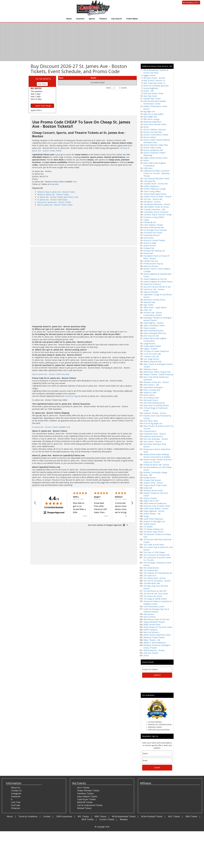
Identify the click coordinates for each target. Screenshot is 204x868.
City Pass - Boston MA (153, 199)
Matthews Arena (150, 369)
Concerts (80, 19)
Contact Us (16, 791)
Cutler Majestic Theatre (153, 225)
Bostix (146, 127)
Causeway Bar (149, 181)
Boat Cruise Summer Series (155, 124)
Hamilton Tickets (85, 793)
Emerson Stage (150, 243)
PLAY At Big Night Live (153, 423)
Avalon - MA (149, 91)
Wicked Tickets (84, 808)
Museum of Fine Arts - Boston (156, 382)
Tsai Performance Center (154, 606)
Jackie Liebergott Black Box (155, 333)
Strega (146, 516)
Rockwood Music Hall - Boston (156, 465)
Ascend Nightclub (151, 88)
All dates (36, 88)
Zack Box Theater (151, 653)
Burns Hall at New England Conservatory (155, 164)
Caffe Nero (148, 168)
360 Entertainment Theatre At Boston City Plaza (156, 71)
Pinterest (16, 808)
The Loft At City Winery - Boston (157, 581)
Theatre (103, 19)
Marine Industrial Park (153, 362)
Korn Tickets (83, 788)
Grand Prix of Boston (152, 284)
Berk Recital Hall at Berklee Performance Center (155, 102)
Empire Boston (150, 246)
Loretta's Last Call (151, 356)
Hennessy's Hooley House (154, 300)
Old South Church (151, 400)
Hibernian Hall (149, 302)
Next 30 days (36, 99)
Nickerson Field (150, 392)
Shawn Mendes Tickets (88, 791)
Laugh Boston (149, 344)
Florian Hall (148, 253)
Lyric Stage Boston (151, 359)
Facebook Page (71, 396)
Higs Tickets (148, 305)
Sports (92, 19)
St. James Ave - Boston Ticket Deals (52, 200)
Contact (47, 816)
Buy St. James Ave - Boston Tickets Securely (51, 374)
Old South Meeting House (154, 403)
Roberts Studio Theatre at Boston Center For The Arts (158, 461)
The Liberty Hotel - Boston (155, 578)
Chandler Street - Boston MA (155, 184)
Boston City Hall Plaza (153, 132)
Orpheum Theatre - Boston (155, 413)
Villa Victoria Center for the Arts (156, 619)
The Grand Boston (151, 568)
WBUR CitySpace (150, 630)
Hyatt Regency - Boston (153, 323)
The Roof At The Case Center (156, 594)
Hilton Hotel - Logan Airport (155, 307)
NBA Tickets (100, 816)
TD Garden (148, 527)
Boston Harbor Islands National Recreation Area (157, 141)
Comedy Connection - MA (154, 209)
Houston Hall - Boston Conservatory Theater (153, 314)
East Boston (149, 238)
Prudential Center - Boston (155, 434)
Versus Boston (150, 617)
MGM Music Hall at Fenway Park (157, 372)
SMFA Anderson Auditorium (155, 503)
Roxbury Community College (155, 472)
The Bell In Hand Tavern (153, 532)
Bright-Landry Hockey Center (155, 158)
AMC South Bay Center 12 (154, 83)
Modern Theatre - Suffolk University (158, 374)
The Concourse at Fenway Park (157, 555)
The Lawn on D (150, 576)
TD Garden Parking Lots (153, 529)
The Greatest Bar (151, 570)
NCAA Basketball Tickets (124, 816)
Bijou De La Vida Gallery (153, 114)
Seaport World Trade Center (155, 485)
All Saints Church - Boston (154, 78)
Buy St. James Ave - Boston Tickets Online (55, 205)
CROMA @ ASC (150, 222)
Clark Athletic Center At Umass (156, 207)
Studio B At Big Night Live (154, 521)
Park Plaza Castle (151, 421)
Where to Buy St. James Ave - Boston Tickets (56, 192)
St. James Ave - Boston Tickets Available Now (51, 427)
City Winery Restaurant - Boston (157, 204)
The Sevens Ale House (153, 596)
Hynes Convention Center (154, 325)
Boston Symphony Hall (153, 150)
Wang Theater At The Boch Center (158, 627)
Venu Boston (149, 614)
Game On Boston (151, 266)
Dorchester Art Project (153, 233)
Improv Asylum (150, 328)
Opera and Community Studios (156, 405)
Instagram (16, 793)
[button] (35, 503)
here (125, 332)
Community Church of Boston (156, 212)
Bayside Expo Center (152, 99)
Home (69, 19)
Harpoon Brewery (151, 292)
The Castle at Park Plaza (154, 545)
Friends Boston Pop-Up (153, 264)
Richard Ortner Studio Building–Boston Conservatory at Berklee (157, 456)
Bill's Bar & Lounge (151, 119)
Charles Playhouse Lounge (155, 189)
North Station (149, 395)
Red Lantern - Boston (152, 441)
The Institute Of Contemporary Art (158, 573)
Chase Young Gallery (152, 191)
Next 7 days (36, 96)
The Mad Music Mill (152, 583)
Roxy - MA (148, 475)
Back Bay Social (150, 96)
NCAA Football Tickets (152, 816)
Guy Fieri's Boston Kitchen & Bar (157, 287)
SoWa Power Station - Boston (156, 509)
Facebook (16, 796)
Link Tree (16, 802)
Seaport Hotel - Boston (153, 483)
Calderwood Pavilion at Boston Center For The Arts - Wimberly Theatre (156, 173)
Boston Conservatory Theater (156, 135)
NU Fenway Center (151, 398)
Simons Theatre (150, 498)
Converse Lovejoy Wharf (154, 217)
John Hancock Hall (151, 336)
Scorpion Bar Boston (152, 480)
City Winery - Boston (152, 202)
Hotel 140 (147, 310)
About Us (16, 788)
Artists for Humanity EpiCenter (156, 86)
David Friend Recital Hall (153, 227)
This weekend (36, 91)
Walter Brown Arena (152, 625)
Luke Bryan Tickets (86, 799)
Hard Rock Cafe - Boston (154, 289)
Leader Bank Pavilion (152, 346)
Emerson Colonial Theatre (154, 240)
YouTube (16, 805)
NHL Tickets (174, 816)
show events (117, 88)
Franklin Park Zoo (151, 261)
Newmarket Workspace (153, 387)
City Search (116, 19)
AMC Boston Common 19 (154, 81)
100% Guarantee (64, 816)
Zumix (146, 655)
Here (75, 182)
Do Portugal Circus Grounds (155, 230)
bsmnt (146, 160)
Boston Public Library (152, 148)
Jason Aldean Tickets (87, 796)
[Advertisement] (84, 225)
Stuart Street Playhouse (153, 519)
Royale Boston (150, 478)
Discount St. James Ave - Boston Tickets (54, 202)
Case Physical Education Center (157, 178)
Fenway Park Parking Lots (154, 251)
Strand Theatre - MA (152, 514)
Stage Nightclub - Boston (154, 511)
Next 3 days (36, 94)
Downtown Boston (151, 235)
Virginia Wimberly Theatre (154, 622)
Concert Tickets (107, 819)
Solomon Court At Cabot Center (157, 506)
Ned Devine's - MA (151, 385)
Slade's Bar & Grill (151, 501)
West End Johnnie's (151, 632)
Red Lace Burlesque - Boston (156, 439)
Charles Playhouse (151, 186)
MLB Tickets (88, 819)
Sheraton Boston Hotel (153, 490)
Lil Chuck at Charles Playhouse (156, 351)
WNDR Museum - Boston (154, 650)
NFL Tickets (83, 816)
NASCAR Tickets (85, 802)
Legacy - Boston (150, 349)
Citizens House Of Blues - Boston (157, 197)
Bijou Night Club (150, 117)
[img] (54, 503)
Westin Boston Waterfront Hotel (157, 635)
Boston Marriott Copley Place (156, 145)
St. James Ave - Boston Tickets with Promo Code (58, 197)
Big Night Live (149, 111)
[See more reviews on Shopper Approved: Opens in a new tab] (105, 525)
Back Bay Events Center (153, 93)
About (10, 816)
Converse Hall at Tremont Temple (158, 215)
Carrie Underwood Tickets (90, 805)
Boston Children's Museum (155, 129)
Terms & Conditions (28, 816)
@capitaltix (54, 184)
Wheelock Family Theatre (154, 637)
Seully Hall (148, 488)
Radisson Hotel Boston (153, 436)
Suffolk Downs (149, 524)
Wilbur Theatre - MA (152, 640)
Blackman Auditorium (152, 122)
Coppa (146, 220)
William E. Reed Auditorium (155, 643)
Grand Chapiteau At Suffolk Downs (158, 282)
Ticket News (132, 19)
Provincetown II (150, 431)
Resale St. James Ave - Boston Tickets (53, 194)
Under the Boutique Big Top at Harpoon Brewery (156, 610)
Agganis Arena (149, 75)
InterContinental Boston (153, 331)
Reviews (124, 819)
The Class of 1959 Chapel (154, 552)
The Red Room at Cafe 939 (155, 591)
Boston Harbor (150, 137)
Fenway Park (149, 248)
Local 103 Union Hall (152, 354)
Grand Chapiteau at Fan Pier (155, 279)
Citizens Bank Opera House (155, 194)
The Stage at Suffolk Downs (155, 599)
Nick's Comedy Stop (152, 390)
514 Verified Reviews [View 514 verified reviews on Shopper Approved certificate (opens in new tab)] (54, 507)
